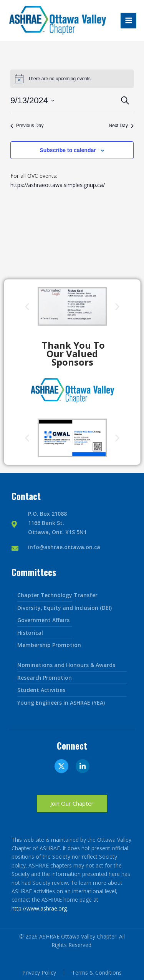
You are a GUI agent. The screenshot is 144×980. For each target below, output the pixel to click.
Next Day (121, 126)
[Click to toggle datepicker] (32, 100)
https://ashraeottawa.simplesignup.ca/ (58, 185)
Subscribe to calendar (68, 150)
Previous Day (27, 126)
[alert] (60, 79)
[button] (27, 306)
